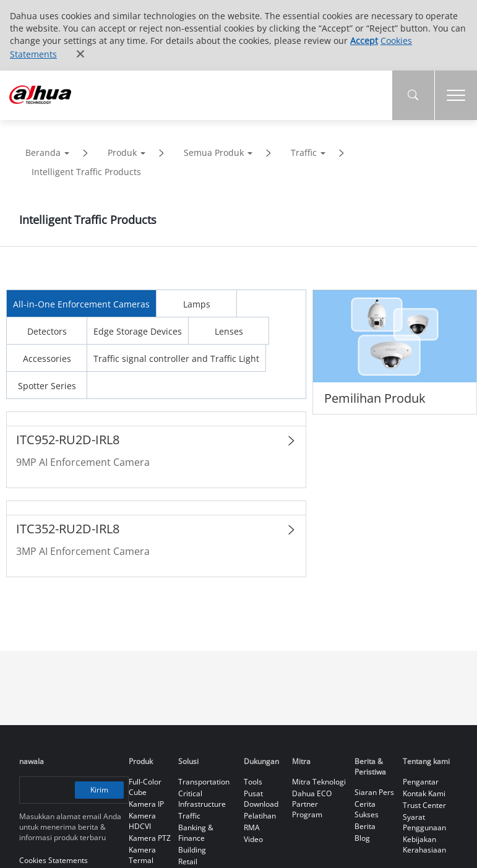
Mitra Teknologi (319, 782)
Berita (365, 826)
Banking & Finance (196, 833)
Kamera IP (146, 804)
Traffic (304, 153)
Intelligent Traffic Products (86, 172)
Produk (122, 153)
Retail (188, 862)
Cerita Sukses (367, 809)
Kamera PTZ (150, 838)
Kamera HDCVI (142, 821)
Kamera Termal (142, 855)
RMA (252, 827)
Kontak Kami (424, 793)
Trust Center (424, 805)
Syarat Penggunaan (424, 822)
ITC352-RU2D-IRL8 (68, 529)
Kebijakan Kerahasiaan (424, 844)
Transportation (204, 782)
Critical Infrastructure (202, 799)
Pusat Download (261, 799)
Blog (362, 838)
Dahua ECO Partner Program (312, 804)
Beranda (43, 153)
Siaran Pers (374, 792)
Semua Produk (214, 153)
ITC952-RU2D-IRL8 (68, 440)
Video (253, 839)
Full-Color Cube (145, 787)
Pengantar (421, 782)
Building (192, 850)
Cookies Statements (54, 860)
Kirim (100, 789)
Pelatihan (260, 816)
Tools (253, 782)
